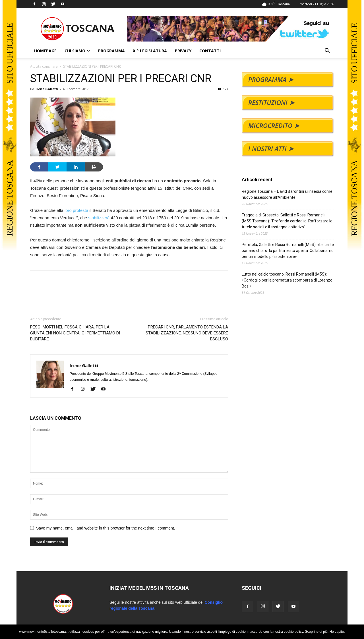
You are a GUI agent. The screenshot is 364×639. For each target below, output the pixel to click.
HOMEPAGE (45, 51)
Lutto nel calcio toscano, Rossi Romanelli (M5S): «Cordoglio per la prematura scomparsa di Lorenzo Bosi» (287, 280)
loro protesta (76, 210)
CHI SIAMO (77, 51)
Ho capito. (337, 632)
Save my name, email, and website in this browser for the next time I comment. (106, 528)
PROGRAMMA (111, 51)
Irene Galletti (47, 89)
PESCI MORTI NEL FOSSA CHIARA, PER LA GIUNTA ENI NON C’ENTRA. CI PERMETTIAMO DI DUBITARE (75, 333)
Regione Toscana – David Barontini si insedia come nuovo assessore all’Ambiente (287, 194)
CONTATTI (210, 51)
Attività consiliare (44, 66)
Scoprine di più (316, 632)
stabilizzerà (99, 218)
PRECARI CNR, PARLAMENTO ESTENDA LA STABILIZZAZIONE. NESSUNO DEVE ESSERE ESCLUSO (187, 333)
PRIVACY (183, 51)
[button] (327, 51)
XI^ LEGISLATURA (150, 51)
